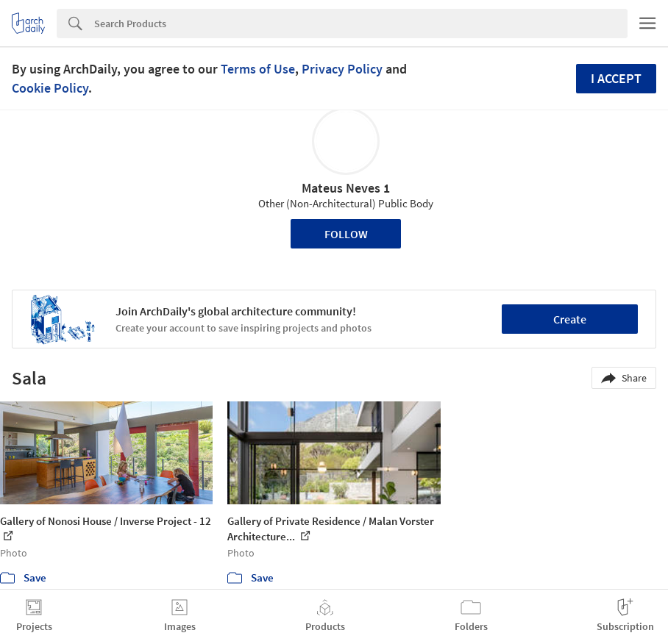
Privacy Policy (342, 69)
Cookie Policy (50, 88)
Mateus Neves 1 (346, 188)
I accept (616, 78)
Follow (346, 234)
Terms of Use (258, 69)
